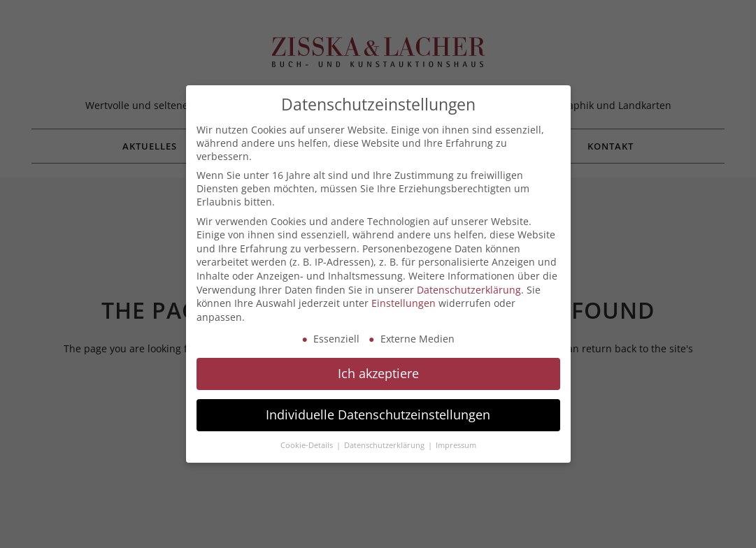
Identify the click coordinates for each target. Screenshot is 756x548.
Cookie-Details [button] (308, 445)
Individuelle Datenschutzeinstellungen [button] (378, 414)
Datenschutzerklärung (469, 290)
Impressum (456, 445)
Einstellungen (404, 303)
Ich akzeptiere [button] (378, 373)
